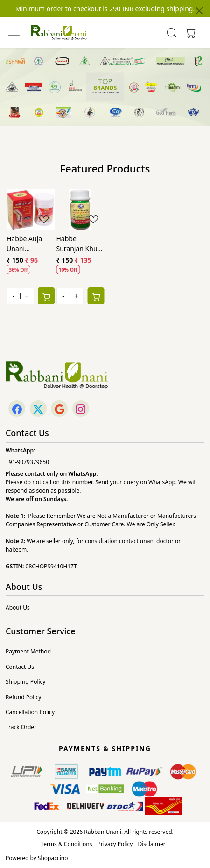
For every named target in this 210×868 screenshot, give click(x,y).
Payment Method (28, 651)
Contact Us (20, 667)
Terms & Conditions (66, 844)
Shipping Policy (25, 682)
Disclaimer (151, 844)
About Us (18, 607)
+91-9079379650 (27, 462)
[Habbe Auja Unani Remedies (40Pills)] (31, 210)
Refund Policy (23, 697)
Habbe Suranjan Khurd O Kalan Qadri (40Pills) (80, 244)
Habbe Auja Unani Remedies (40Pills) (24, 244)
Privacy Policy (115, 844)
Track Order (21, 727)
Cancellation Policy (30, 712)
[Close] (199, 11)
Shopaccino (53, 858)
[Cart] (46, 296)
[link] (171, 33)
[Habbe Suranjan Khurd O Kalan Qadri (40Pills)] (80, 210)
